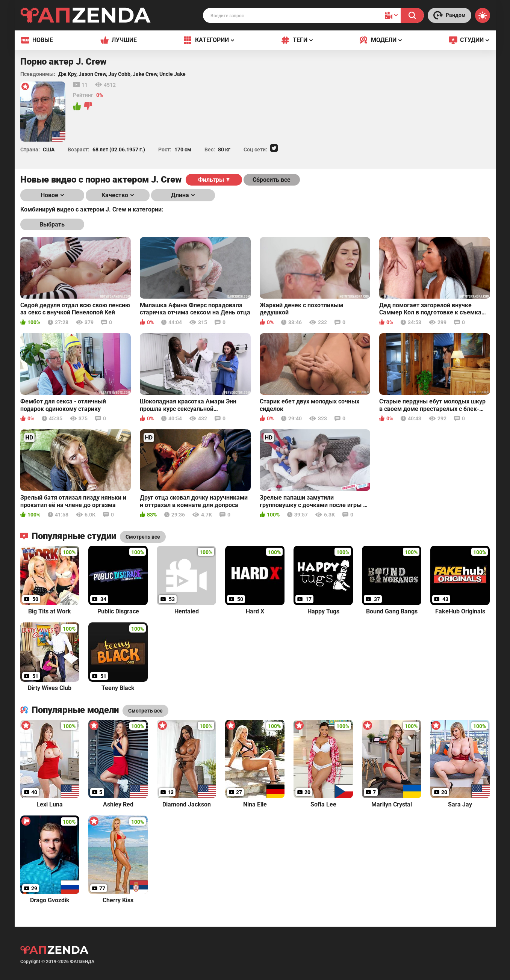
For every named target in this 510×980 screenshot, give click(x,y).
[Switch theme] (483, 15)
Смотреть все (145, 711)
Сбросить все (272, 180)
